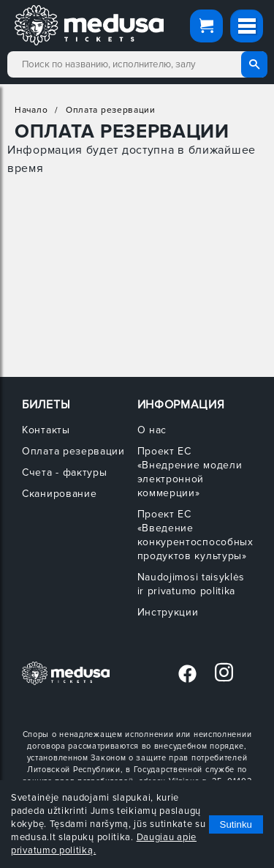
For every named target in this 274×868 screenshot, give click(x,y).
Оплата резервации (111, 110)
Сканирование (59, 494)
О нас (152, 430)
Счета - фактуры (65, 472)
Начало (31, 110)
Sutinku (236, 824)
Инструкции (168, 612)
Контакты (46, 430)
